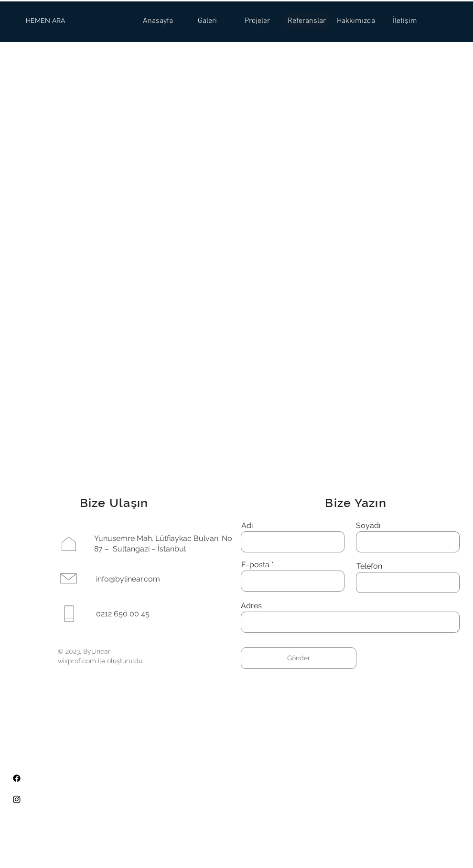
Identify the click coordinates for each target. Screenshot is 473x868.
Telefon (369, 566)
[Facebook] (17, 778)
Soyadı (368, 526)
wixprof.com (77, 661)
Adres (251, 606)
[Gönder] (299, 658)
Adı (247, 526)
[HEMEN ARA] (45, 21)
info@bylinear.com (128, 579)
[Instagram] (17, 799)
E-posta (255, 565)
